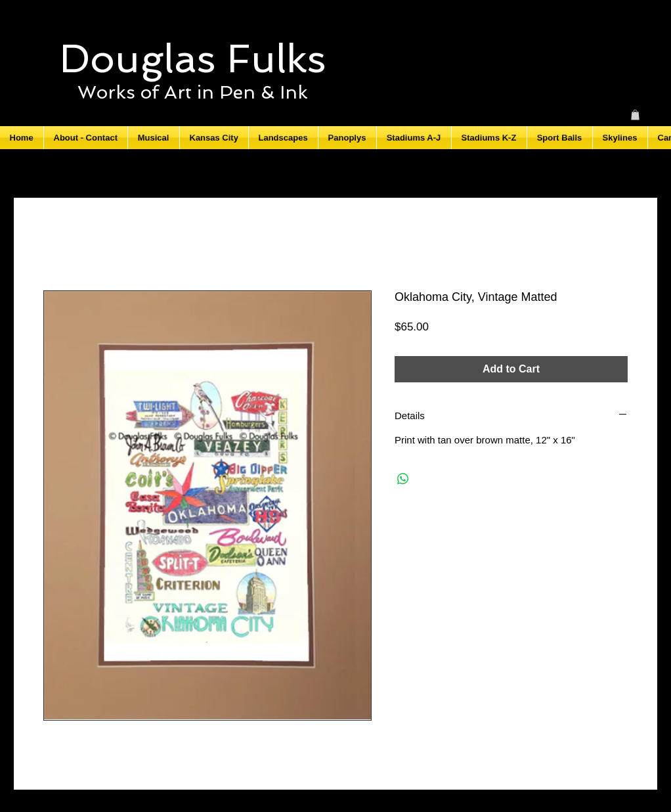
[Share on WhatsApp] (403, 479)
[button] (635, 115)
